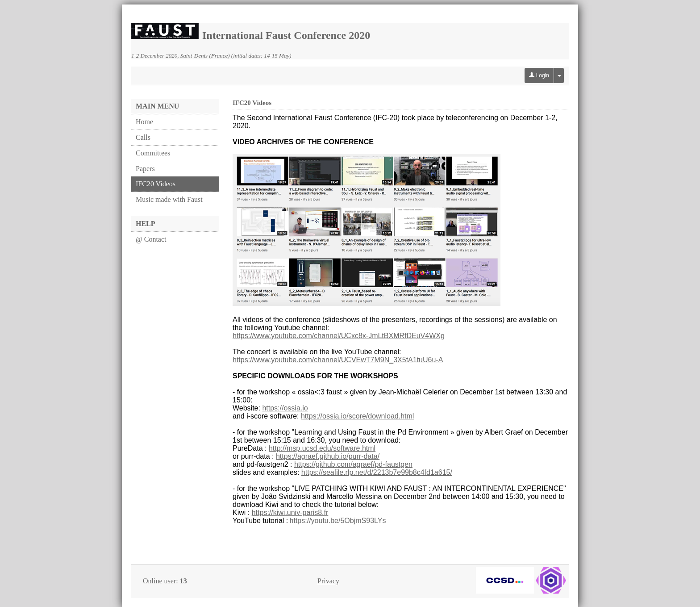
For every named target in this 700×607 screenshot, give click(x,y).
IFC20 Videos (156, 184)
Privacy (328, 581)
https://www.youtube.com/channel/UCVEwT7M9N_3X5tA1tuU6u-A (338, 360)
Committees (153, 153)
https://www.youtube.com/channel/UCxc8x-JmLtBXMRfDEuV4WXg (339, 336)
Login (539, 75)
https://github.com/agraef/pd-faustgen (353, 464)
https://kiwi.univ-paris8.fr (290, 513)
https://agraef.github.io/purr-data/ (328, 456)
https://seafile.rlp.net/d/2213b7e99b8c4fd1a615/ (377, 472)
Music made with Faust (169, 199)
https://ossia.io (285, 408)
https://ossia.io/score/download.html (357, 416)
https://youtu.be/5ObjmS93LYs (338, 521)
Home (144, 122)
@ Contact (151, 239)
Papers (145, 169)
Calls (143, 137)
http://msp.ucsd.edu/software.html (322, 448)
